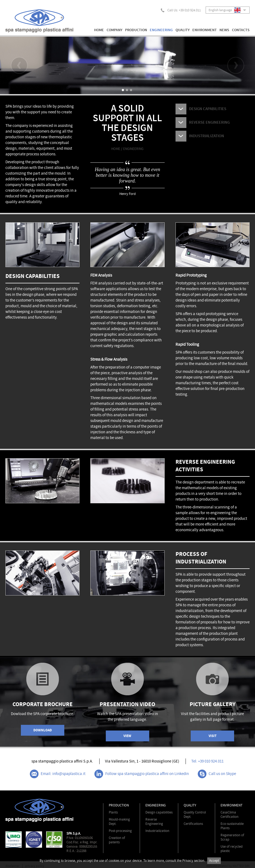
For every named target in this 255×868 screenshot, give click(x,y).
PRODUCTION (136, 30)
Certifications (193, 824)
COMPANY (114, 30)
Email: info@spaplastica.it (58, 774)
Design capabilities (159, 812)
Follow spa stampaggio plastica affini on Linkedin (142, 774)
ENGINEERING (161, 30)
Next (236, 65)
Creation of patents (117, 840)
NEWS (224, 30)
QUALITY (183, 30)
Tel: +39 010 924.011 (207, 761)
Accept (214, 861)
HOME (99, 30)
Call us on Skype (217, 774)
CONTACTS (241, 30)
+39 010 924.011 (190, 10)
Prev (19, 65)
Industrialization (157, 831)
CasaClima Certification (229, 815)
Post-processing (120, 831)
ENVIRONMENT (205, 30)
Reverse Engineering (154, 822)
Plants (113, 812)
